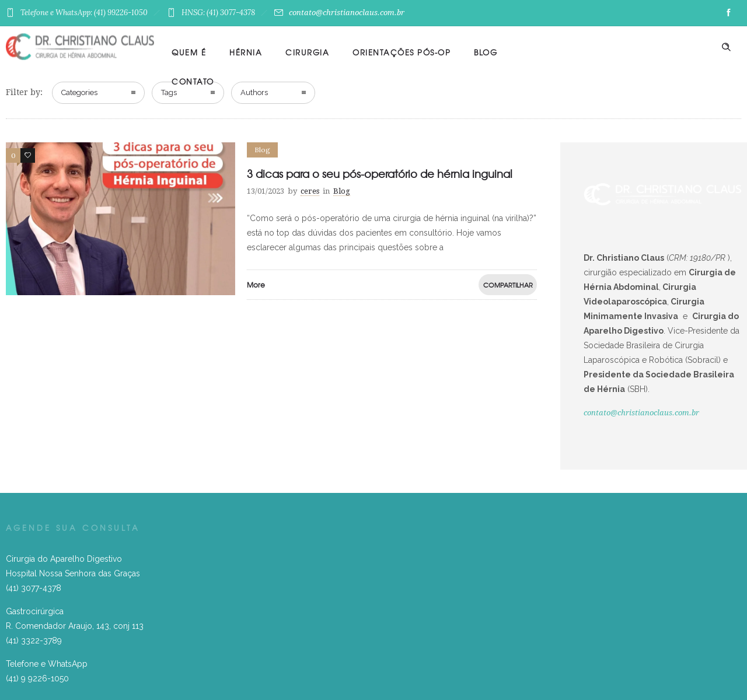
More (256, 285)
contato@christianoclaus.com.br (339, 13)
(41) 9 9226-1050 (37, 678)
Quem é (189, 52)
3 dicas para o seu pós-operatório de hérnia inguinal (380, 174)
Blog (486, 52)
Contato (193, 82)
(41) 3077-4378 (34, 588)
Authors (254, 92)
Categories (79, 92)
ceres (310, 191)
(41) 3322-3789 (34, 640)
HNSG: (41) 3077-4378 (220, 13)
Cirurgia (307, 52)
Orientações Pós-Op (402, 52)
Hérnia (246, 52)
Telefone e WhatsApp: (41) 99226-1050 (85, 13)
